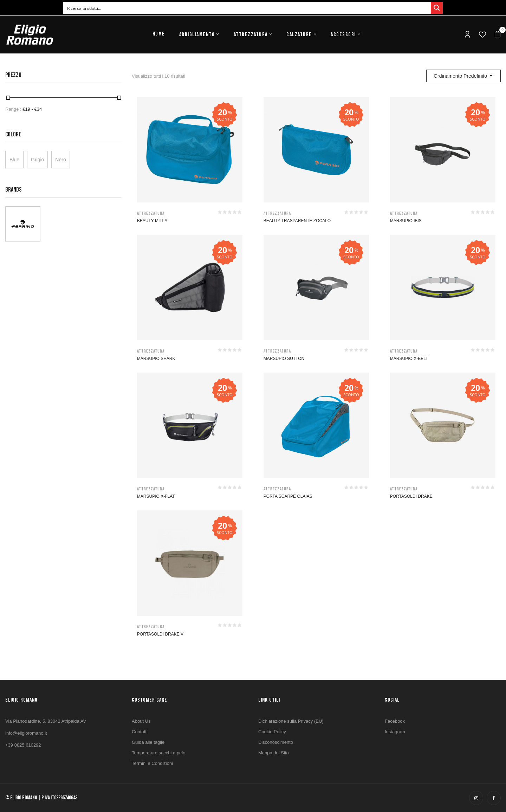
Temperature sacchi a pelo (158, 753)
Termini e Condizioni (152, 763)
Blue (14, 160)
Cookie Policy (272, 732)
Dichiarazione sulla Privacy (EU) (291, 721)
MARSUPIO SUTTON (284, 359)
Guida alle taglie (148, 742)
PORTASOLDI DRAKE (411, 496)
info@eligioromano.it (26, 733)
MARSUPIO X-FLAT (156, 496)
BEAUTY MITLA (152, 221)
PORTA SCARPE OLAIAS (288, 496)
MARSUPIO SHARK (156, 359)
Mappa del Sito (274, 753)
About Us (141, 721)
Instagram (395, 732)
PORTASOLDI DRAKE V (160, 634)
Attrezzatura (151, 213)
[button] (498, 34)
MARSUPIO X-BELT (409, 359)
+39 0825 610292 (23, 745)
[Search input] (247, 8)
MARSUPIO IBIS (406, 221)
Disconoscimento (276, 742)
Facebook (395, 721)
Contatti (140, 732)
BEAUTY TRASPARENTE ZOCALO (297, 221)
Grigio (37, 160)
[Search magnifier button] (437, 8)
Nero (60, 160)
